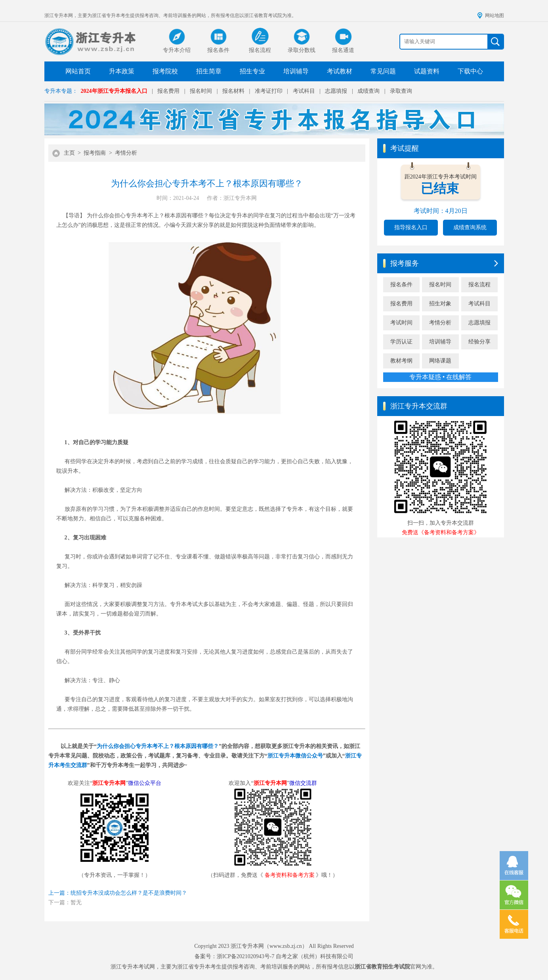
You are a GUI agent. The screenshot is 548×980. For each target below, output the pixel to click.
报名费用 (168, 91)
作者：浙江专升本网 (232, 198)
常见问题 (383, 71)
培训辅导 (296, 71)
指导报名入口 (411, 227)
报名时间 (201, 91)
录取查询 (401, 91)
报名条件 (401, 285)
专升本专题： (61, 91)
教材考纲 (401, 361)
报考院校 (165, 71)
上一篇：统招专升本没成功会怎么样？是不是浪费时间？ (118, 893)
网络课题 (440, 361)
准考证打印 (269, 91)
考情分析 (126, 153)
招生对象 (440, 304)
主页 (69, 153)
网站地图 (495, 15)
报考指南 (95, 153)
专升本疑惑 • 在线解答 (441, 377)
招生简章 (209, 71)
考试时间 (401, 323)
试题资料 (427, 71)
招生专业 (252, 71)
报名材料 (233, 91)
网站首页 (78, 71)
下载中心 (470, 71)
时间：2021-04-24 (178, 198)
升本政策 (122, 71)
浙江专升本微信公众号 (295, 756)
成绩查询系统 (470, 227)
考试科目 (304, 91)
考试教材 (340, 71)
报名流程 (479, 285)
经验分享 (479, 342)
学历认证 (401, 342)
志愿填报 (336, 91)
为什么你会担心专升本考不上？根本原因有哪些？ (158, 746)
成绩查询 (369, 91)
